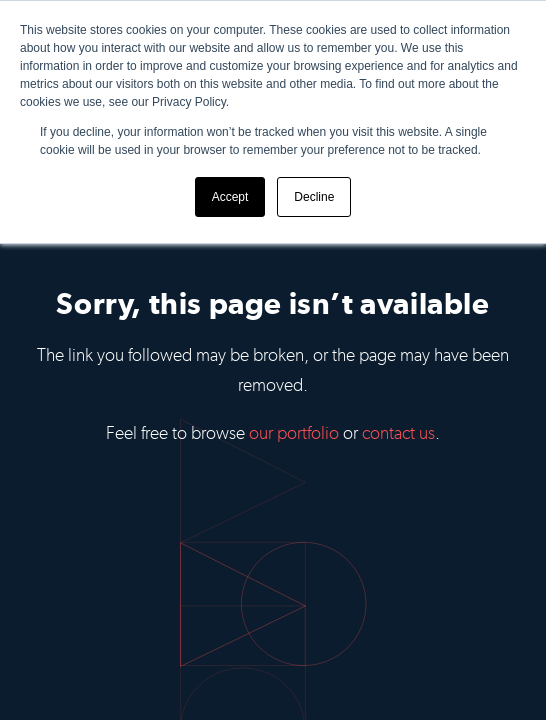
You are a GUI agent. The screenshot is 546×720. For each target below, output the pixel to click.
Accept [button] (230, 197)
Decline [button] (314, 197)
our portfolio (294, 433)
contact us (398, 433)
